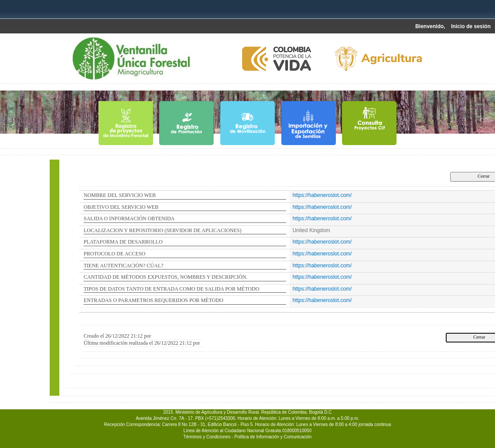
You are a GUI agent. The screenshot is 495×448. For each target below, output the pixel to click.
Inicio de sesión (471, 26)
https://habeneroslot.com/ (322, 195)
